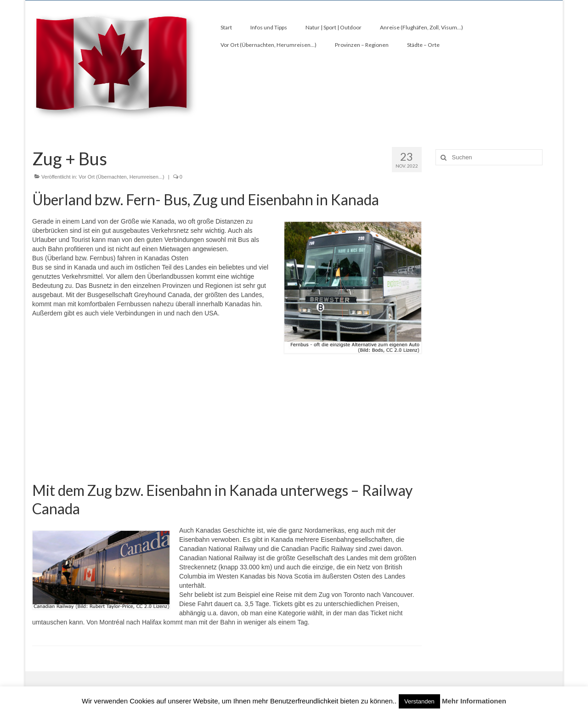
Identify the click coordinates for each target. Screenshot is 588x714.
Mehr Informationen (474, 701)
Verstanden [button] (419, 701)
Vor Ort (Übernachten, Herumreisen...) (121, 177)
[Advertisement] (227, 422)
